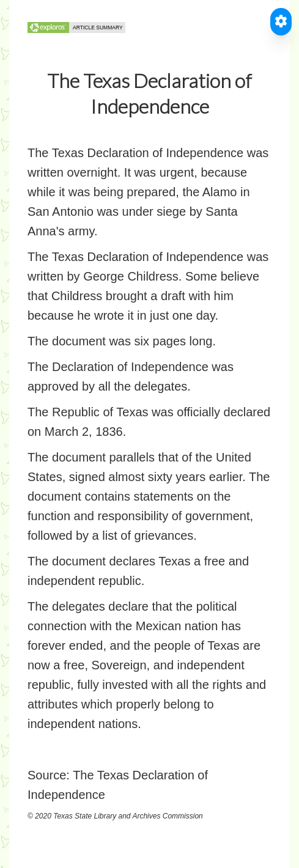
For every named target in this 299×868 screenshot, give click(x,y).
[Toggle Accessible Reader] (281, 22)
